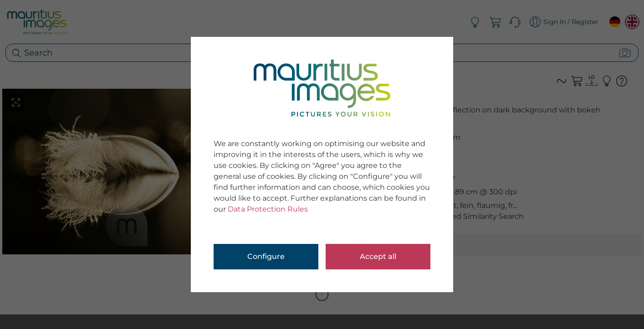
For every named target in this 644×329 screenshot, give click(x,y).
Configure (266, 256)
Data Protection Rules (268, 209)
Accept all (378, 256)
